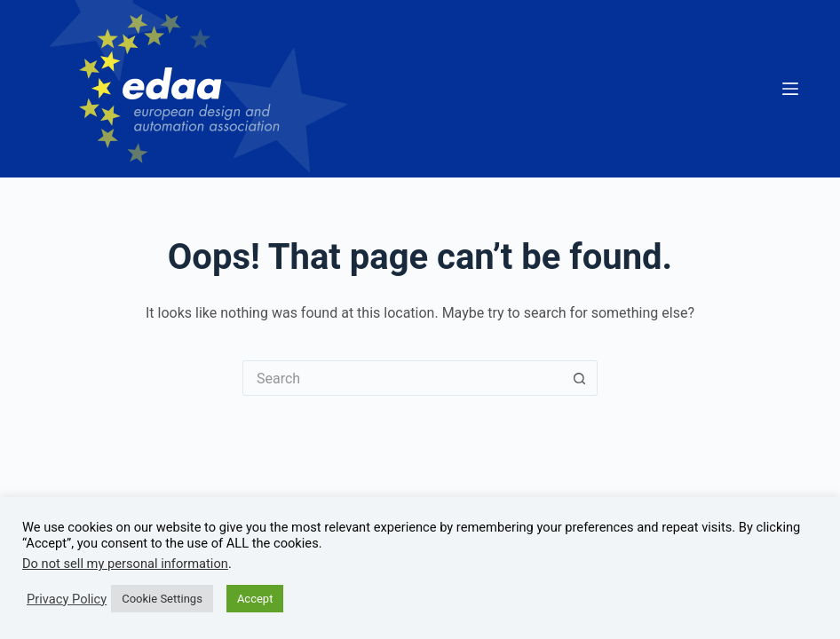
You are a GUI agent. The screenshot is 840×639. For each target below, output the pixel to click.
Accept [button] (255, 599)
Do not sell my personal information (125, 564)
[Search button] (580, 378)
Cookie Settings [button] (162, 599)
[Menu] (790, 89)
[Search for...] (402, 378)
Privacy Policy (67, 599)
